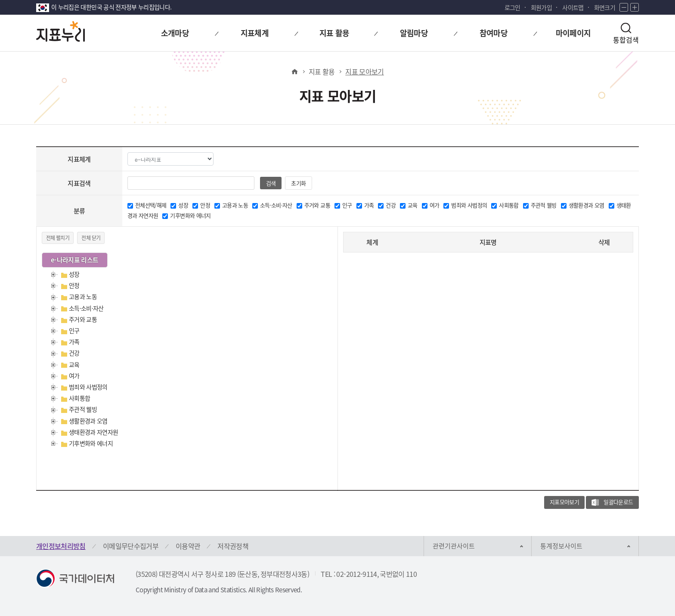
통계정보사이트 (561, 546)
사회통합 (79, 398)
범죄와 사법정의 (88, 387)
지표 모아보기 (364, 71)
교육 (74, 364)
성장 (74, 274)
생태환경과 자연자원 (94, 432)
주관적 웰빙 (83, 409)
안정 (74, 285)
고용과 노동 (83, 296)
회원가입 (541, 7)
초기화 (299, 183)
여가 (74, 376)
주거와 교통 (83, 319)
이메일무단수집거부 (131, 546)
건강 (74, 353)
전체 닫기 (91, 238)
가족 (74, 342)
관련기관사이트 (454, 546)
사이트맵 (573, 7)
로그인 (512, 7)
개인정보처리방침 (61, 546)
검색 (271, 183)
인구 (74, 330)
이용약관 (188, 546)
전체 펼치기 (58, 238)
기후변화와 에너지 (91, 443)
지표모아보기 (564, 502)
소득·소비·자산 (86, 308)
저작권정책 (233, 546)
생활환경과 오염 (88, 421)
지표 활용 (322, 71)
